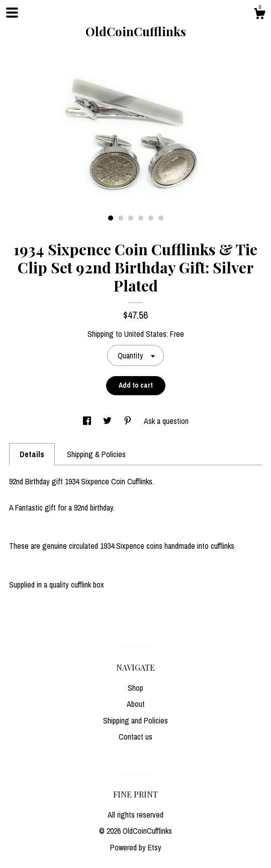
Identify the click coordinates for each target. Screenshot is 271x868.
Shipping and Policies (135, 720)
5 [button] (151, 218)
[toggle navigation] (12, 13)
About (136, 704)
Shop (135, 688)
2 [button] (121, 218)
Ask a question (166, 421)
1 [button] (111, 218)
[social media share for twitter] (108, 421)
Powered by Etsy (136, 847)
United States (145, 334)
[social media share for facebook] (88, 421)
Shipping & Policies (96, 454)
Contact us (135, 737)
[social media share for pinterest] (129, 421)
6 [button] (161, 218)
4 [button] (141, 218)
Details (32, 454)
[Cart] (259, 15)
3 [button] (131, 218)
